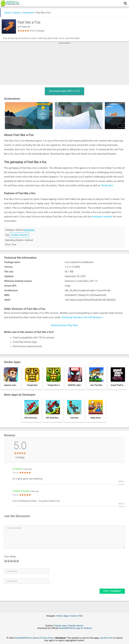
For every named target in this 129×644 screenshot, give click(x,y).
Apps (66, 616)
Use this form (106, 638)
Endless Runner (19, 235)
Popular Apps (60, 626)
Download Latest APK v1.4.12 (64, 91)
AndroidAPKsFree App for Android (75, 628)
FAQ (81, 616)
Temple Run (107, 185)
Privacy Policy (47, 638)
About (36, 638)
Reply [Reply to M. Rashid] (121, 482)
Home (8, 13)
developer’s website (102, 217)
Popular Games (76, 626)
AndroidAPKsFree (23, 638)
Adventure (28, 13)
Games (17, 13)
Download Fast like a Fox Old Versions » (83, 317)
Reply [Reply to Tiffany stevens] (121, 504)
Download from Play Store (64, 325)
